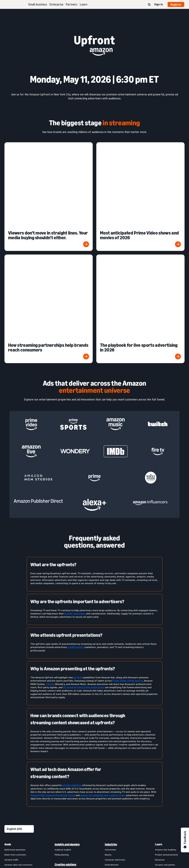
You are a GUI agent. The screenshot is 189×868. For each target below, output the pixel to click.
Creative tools (61, 718)
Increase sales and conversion (18, 703)
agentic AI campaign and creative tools (103, 633)
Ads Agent (60, 807)
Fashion (108, 708)
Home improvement (114, 733)
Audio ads (9, 752)
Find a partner (162, 728)
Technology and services (69, 772)
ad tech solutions (72, 623)
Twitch (50, 522)
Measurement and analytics (66, 729)
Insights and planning (67, 682)
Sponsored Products (14, 732)
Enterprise (56, 4)
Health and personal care (117, 723)
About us (9, 827)
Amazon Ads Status (109, 827)
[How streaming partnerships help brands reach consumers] (49, 187)
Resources (160, 698)
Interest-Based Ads (68, 827)
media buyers (76, 485)
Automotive (110, 688)
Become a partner (163, 733)
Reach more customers (15, 693)
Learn (83, 4)
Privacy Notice (47, 827)
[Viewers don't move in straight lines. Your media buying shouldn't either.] (49, 156)
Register (176, 4)
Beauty (108, 693)
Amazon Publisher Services (67, 792)
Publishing (110, 738)
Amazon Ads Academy (166, 688)
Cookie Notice (88, 827)
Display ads (10, 742)
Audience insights (63, 688)
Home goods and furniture (117, 728)
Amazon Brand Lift (63, 742)
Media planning (62, 693)
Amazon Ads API (62, 787)
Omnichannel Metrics (65, 757)
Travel (108, 753)
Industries (111, 682)
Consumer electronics (115, 698)
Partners (72, 4)
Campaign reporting (64, 752)
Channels (110, 763)
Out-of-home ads (13, 757)
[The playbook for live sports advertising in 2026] (140, 187)
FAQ (157, 708)
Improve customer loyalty (17, 708)
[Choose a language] (19, 667)
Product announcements (167, 693)
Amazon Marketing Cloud (60, 633)
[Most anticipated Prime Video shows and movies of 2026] (140, 156)
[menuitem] (19, 745)
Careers (128, 827)
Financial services (113, 713)
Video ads (9, 747)
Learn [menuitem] (159, 682)
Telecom (109, 743)
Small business (38, 4)
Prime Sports (135, 519)
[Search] (149, 5)
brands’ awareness (75, 451)
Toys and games (113, 748)
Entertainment (112, 703)
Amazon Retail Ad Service (67, 797)
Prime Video (119, 519)
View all (8, 762)
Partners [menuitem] (161, 722)
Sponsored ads (11, 727)
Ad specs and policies (165, 703)
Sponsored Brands (13, 737)
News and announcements (168, 713)
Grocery (108, 718)
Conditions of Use (27, 827)
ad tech (78, 515)
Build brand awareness (15, 688)
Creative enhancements (66, 708)
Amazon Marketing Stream (67, 747)
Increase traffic (11, 698)
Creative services (63, 713)
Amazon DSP (38, 633)
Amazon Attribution (64, 737)
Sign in (159, 4)
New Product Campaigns (66, 802)
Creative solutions (65, 702)
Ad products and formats (14, 719)
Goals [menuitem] (8, 682)
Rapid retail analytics (64, 762)
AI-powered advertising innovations (84, 525)
